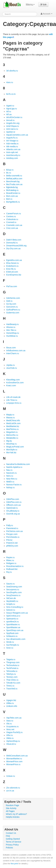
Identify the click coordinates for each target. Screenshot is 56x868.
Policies (9, 848)
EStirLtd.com (12, 272)
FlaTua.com (12, 286)
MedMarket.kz (13, 426)
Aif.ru (9, 111)
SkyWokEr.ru (12, 601)
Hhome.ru (11, 327)
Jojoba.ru (10, 365)
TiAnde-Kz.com (13, 683)
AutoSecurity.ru (13, 155)
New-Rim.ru (12, 479)
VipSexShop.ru (13, 741)
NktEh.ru (10, 482)
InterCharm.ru (12, 353)
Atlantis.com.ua (13, 149)
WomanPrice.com (14, 761)
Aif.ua (9, 114)
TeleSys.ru (11, 674)
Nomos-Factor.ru (14, 485)
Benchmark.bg (13, 181)
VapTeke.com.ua (14, 718)
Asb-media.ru (12, 144)
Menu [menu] (30, 5)
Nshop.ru (10, 487)
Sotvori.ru (11, 610)
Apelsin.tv (11, 132)
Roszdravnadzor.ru (15, 566)
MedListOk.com (13, 423)
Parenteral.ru (12, 528)
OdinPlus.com (13, 499)
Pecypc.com (12, 534)
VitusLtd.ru (11, 744)
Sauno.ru (10, 584)
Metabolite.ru (12, 438)
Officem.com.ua (13, 505)
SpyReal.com (12, 633)
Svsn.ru (10, 648)
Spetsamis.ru (12, 619)
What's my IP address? (16, 814)
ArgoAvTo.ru (12, 138)
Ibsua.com (11, 348)
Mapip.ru (10, 415)
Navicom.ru (11, 473)
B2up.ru (10, 170)
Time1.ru (10, 686)
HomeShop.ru (12, 333)
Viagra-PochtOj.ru (14, 732)
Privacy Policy (12, 845)
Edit (43, 5)
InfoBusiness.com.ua (16, 350)
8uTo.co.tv (11, 94)
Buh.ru (9, 199)
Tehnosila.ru (12, 671)
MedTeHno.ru (12, 429)
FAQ (8, 836)
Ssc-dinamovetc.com (16, 639)
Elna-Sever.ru (12, 263)
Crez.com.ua (12, 228)
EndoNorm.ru (12, 266)
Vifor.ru (9, 735)
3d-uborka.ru (12, 71)
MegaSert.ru (12, 432)
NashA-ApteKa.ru (14, 467)
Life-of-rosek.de (13, 397)
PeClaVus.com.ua (14, 531)
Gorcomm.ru (12, 307)
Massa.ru (10, 418)
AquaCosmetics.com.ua (17, 135)
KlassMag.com (13, 380)
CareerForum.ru (14, 214)
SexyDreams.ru (13, 595)
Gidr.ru (9, 301)
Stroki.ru (10, 642)
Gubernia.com (13, 313)
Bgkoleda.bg (12, 187)
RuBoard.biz (12, 569)
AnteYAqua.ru (12, 126)
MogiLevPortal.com (15, 447)
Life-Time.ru (12, 400)
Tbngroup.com (13, 662)
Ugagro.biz (11, 700)
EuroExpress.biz (14, 275)
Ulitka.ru (10, 703)
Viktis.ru (10, 738)
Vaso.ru (10, 721)
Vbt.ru (9, 724)
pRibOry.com (12, 546)
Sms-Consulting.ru (15, 607)
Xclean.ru (11, 776)
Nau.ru (9, 470)
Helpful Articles (13, 817)
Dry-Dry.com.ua (13, 248)
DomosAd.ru (12, 243)
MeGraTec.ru (12, 435)
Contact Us (11, 833)
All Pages (10, 811)
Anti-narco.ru (12, 129)
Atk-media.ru (12, 146)
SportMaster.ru (13, 624)
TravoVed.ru (12, 689)
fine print (14, 864)
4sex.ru (10, 82)
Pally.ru (10, 525)
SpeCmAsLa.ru (13, 616)
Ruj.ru (9, 572)
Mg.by (9, 441)
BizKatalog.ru (12, 190)
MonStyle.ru (12, 450)
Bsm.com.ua (12, 196)
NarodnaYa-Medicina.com (18, 464)
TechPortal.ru (12, 668)
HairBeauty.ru (12, 324)
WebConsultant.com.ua (17, 756)
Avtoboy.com (12, 158)
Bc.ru (9, 173)
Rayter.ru (10, 557)
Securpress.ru (13, 589)
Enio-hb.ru (11, 269)
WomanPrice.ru (13, 764)
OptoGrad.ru (12, 508)
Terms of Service (14, 842)
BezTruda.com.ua (14, 184)
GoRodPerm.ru (13, 310)
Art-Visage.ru (12, 141)
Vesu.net (10, 729)
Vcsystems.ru (12, 726)
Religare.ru (11, 563)
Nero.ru (10, 476)
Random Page (12, 805)
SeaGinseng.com (14, 587)
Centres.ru (11, 216)
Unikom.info (12, 706)
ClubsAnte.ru (12, 219)
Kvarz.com (11, 385)
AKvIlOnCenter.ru (14, 117)
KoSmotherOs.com (15, 383)
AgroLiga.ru (11, 109)
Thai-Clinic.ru (12, 680)
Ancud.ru (10, 120)
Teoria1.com (12, 677)
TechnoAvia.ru (13, 665)
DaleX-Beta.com (14, 240)
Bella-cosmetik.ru (14, 176)
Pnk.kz (9, 540)
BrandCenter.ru (13, 193)
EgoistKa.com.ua (14, 260)
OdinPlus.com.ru (14, 502)
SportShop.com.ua (15, 630)
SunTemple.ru (12, 645)
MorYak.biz (11, 453)
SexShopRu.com (14, 592)
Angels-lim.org (13, 123)
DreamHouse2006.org (16, 246)
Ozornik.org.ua (13, 514)
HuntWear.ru (12, 336)
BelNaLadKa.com (14, 179)
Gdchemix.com (13, 298)
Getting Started (13, 839)
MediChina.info (13, 420)
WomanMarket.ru (14, 759)
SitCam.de (11, 598)
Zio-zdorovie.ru (13, 788)
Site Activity (11, 808)
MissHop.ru (11, 444)
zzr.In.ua (10, 791)
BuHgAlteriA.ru (13, 202)
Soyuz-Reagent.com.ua (17, 613)
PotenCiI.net (12, 543)
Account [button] (47, 14)
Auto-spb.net (12, 152)
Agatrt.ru (10, 106)
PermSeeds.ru (13, 537)
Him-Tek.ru (11, 330)
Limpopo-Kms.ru (14, 403)
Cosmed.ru (11, 222)
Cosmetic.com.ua (14, 225)
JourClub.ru (11, 368)
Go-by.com (11, 304)
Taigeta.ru (11, 659)
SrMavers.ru (12, 636)
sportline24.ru (12, 622)
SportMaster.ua (13, 627)
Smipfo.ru (11, 604)
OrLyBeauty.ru (13, 511)
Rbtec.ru (10, 560)
